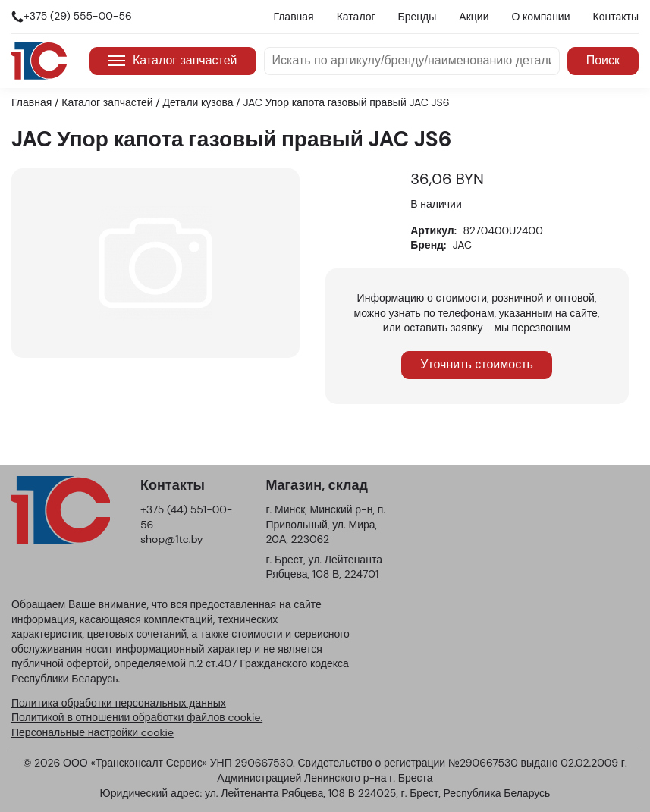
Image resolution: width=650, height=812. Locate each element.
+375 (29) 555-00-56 (78, 16)
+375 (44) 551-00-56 (186, 517)
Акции (474, 17)
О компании (540, 17)
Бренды (418, 17)
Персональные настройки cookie (93, 732)
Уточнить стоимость (477, 364)
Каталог (356, 17)
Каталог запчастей (173, 60)
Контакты (616, 17)
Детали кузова (198, 102)
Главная (293, 17)
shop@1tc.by (172, 539)
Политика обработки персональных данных (119, 703)
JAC (462, 245)
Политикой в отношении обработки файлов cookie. (137, 717)
